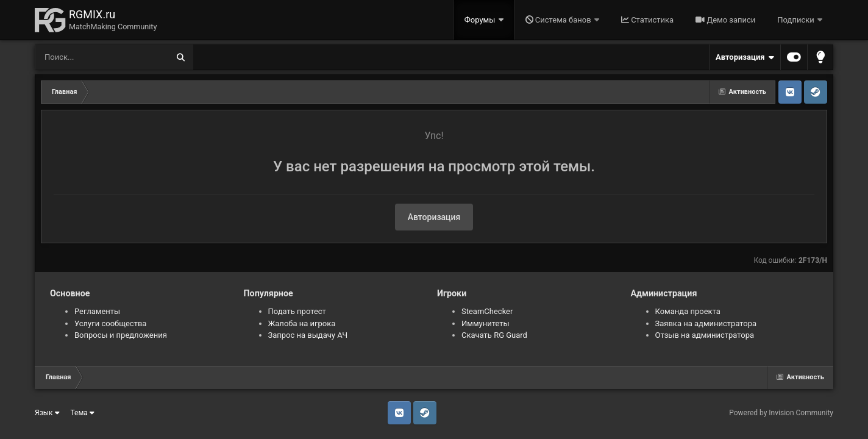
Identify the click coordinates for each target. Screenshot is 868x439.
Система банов (559, 20)
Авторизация (745, 57)
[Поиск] (79, 57)
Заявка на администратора (706, 323)
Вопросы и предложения (121, 335)
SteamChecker (487, 311)
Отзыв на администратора (705, 335)
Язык (47, 413)
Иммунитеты (486, 323)
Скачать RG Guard (494, 335)
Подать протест (297, 311)
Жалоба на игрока (302, 323)
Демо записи (725, 20)
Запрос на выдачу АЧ (308, 335)
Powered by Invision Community (781, 413)
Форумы (481, 20)
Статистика (647, 20)
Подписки (797, 20)
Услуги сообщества (110, 323)
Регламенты (97, 311)
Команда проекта (688, 311)
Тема (83, 413)
